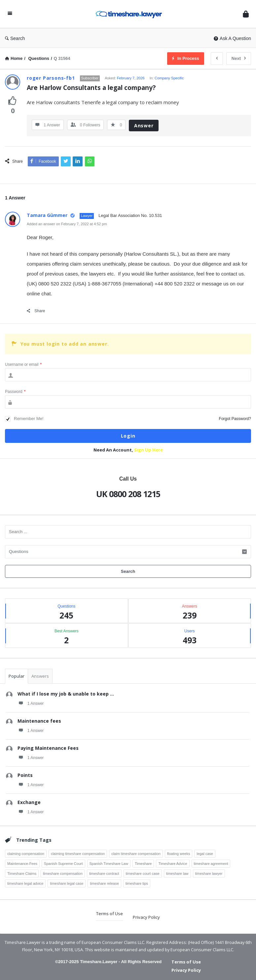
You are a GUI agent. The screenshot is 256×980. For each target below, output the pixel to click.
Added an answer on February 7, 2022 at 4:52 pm (67, 224)
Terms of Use (110, 914)
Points (25, 775)
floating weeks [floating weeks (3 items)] (179, 854)
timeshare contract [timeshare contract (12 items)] (104, 873)
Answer (144, 126)
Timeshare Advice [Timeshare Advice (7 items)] (173, 864)
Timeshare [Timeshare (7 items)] (143, 864)
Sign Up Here (148, 450)
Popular (17, 676)
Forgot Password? (235, 419)
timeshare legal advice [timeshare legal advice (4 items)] (25, 883)
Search (15, 38)
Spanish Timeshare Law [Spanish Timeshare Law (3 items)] (109, 864)
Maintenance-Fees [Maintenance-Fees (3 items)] (22, 864)
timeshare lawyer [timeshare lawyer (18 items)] (209, 873)
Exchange (29, 802)
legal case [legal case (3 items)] (205, 854)
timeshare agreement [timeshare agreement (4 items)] (211, 864)
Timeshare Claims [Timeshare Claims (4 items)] (22, 873)
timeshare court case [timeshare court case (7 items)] (143, 873)
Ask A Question (232, 38)
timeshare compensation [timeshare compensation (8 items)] (63, 873)
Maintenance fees (39, 721)
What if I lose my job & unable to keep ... (66, 694)
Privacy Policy (146, 917)
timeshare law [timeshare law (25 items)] (177, 873)
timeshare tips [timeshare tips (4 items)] (137, 883)
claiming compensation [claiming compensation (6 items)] (26, 854)
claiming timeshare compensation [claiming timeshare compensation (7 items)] (78, 854)
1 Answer (31, 703)
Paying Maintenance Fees (48, 748)
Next (239, 58)
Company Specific (169, 78)
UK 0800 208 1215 (128, 494)
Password (15, 392)
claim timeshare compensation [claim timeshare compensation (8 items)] (136, 854)
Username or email (23, 364)
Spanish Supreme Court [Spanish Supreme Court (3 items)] (63, 864)
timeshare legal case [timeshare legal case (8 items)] (67, 883)
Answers (40, 676)
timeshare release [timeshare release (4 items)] (104, 883)
